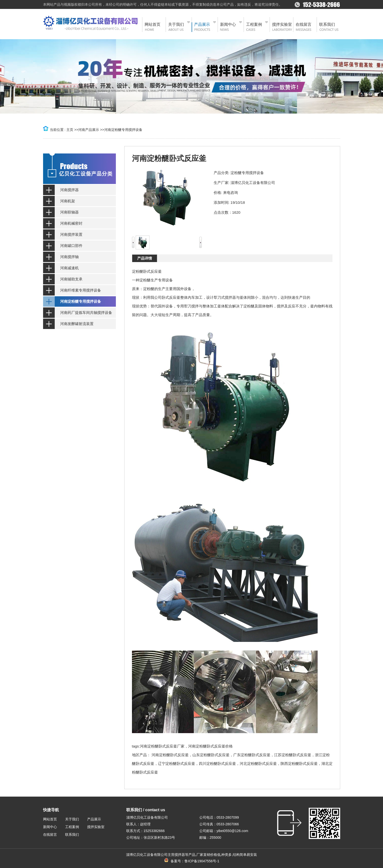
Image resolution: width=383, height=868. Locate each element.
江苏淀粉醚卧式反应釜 (293, 755)
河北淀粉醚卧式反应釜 (258, 763)
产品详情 (145, 258)
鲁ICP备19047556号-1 (202, 861)
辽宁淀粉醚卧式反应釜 (177, 763)
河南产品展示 (89, 130)
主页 (70, 130)
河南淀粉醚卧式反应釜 (170, 755)
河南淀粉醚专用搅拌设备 (123, 130)
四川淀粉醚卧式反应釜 (217, 763)
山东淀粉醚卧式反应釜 (211, 755)
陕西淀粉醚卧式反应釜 (299, 763)
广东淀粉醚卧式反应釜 (252, 755)
